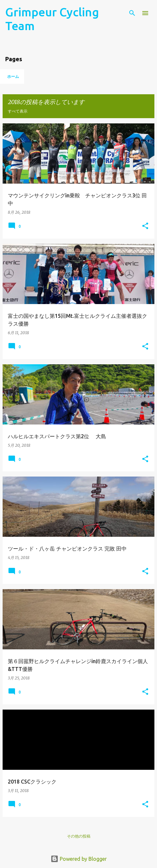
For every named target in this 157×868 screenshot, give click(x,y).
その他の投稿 (79, 836)
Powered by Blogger (79, 859)
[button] (145, 226)
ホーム (13, 76)
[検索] (132, 13)
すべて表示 (18, 111)
